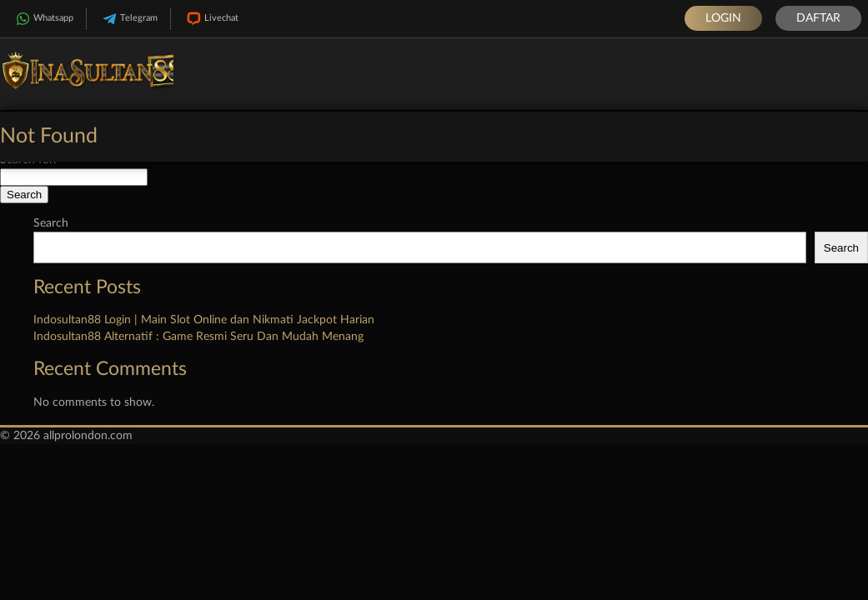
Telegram (128, 19)
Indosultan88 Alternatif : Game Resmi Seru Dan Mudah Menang (198, 337)
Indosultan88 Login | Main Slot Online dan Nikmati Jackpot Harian (204, 320)
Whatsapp (43, 19)
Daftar (818, 18)
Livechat (211, 19)
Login (723, 18)
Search (51, 223)
